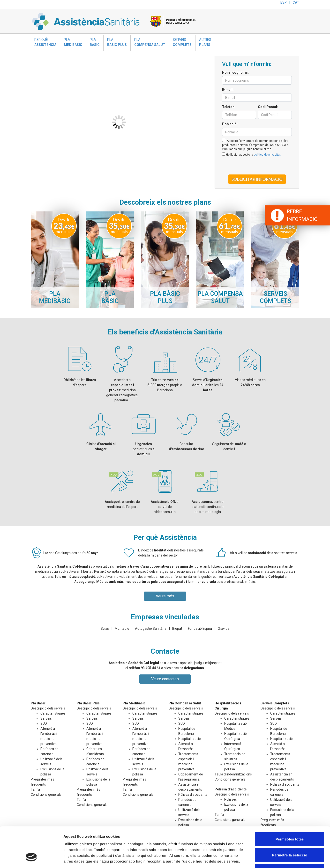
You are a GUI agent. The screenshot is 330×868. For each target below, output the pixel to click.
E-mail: (228, 90)
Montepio (122, 629)
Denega (290, 836)
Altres (205, 43)
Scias (105, 629)
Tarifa (35, 789)
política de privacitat (267, 155)
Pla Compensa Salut (185, 703)
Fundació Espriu (200, 629)
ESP (284, 2)
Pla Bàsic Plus (88, 703)
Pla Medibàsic (134, 703)
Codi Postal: (268, 107)
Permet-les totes (290, 805)
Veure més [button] (165, 596)
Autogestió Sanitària (151, 629)
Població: (230, 124)
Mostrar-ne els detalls (278, 858)
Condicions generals (230, 779)
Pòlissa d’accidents (231, 789)
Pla (73, 43)
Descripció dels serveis (278, 708)
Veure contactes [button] (165, 679)
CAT (296, 2)
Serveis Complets (275, 703)
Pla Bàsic (38, 703)
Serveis (182, 43)
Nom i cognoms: (235, 72)
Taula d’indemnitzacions (233, 774)
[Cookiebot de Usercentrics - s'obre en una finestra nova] (31, 859)
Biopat (177, 629)
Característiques (53, 713)
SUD (44, 723)
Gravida (224, 629)
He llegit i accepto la (251, 154)
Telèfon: (229, 107)
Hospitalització (190, 739)
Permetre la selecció (289, 821)
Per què (45, 43)
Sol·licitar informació (257, 179)
